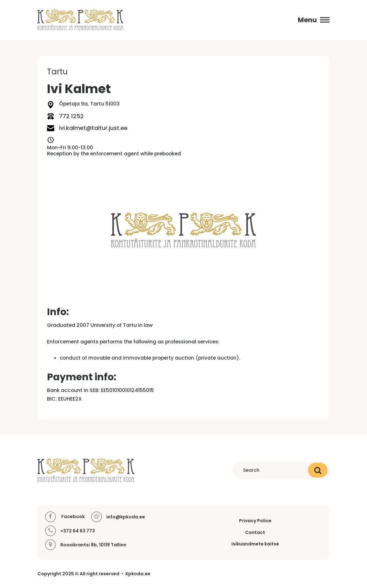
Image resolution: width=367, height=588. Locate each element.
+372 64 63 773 (78, 531)
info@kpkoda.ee (126, 517)
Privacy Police (255, 521)
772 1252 (65, 116)
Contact (255, 532)
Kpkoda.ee (138, 574)
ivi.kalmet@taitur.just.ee (87, 128)
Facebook (65, 517)
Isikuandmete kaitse (255, 544)
